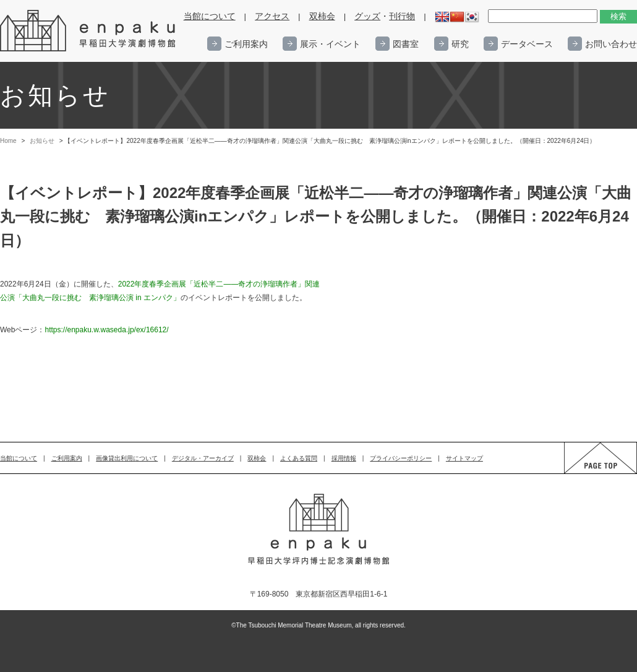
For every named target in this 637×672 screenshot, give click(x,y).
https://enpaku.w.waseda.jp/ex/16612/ (106, 330)
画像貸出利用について (127, 458)
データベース (527, 44)
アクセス (272, 16)
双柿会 (322, 16)
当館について (210, 16)
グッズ (367, 16)
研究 (460, 44)
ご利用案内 (246, 44)
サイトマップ (464, 458)
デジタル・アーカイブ (203, 458)
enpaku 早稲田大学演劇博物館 (88, 31)
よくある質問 (299, 458)
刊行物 (402, 16)
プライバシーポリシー (401, 458)
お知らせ (42, 141)
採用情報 (344, 458)
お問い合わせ (611, 44)
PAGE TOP (589, 473)
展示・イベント (330, 44)
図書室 (406, 44)
